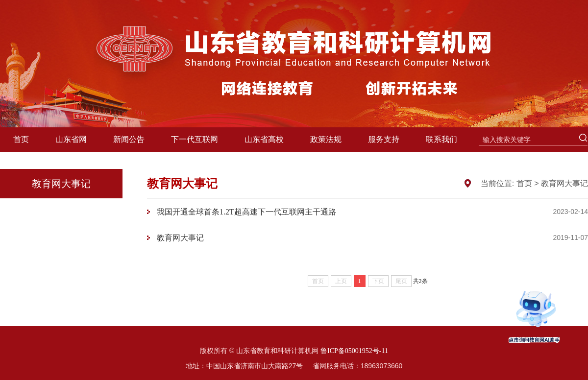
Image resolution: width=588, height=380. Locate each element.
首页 (21, 139)
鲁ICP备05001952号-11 (354, 351)
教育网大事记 (564, 183)
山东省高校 (264, 139)
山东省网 (71, 139)
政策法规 (326, 139)
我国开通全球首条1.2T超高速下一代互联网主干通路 (246, 212)
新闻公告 (129, 139)
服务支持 (384, 139)
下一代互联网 (195, 139)
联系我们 (441, 139)
